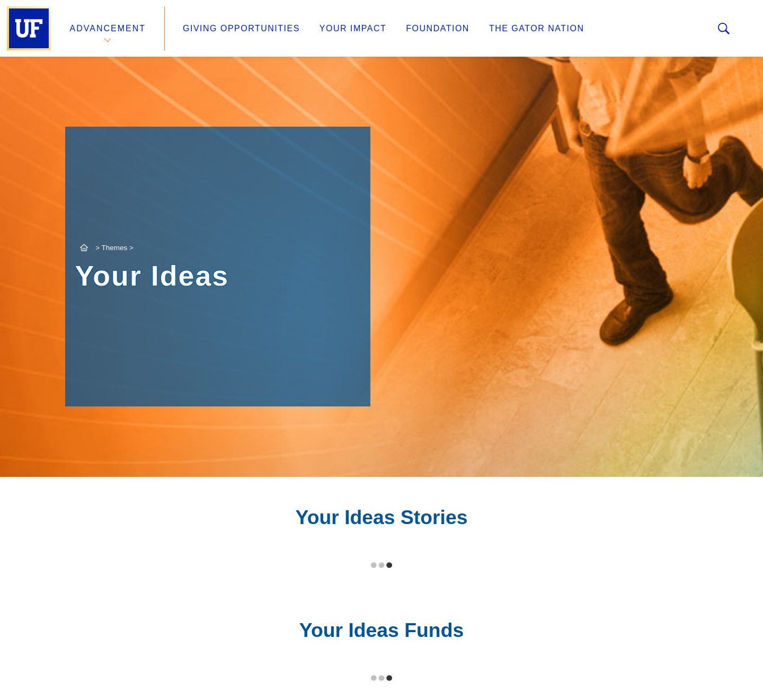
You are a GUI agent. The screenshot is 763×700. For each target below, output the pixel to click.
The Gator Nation (537, 28)
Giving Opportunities (241, 28)
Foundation (438, 28)
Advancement (108, 28)
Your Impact (353, 28)
